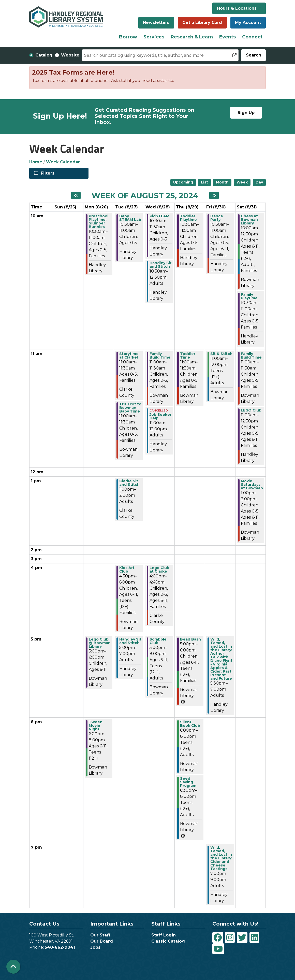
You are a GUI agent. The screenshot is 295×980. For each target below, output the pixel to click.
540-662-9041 (60, 947)
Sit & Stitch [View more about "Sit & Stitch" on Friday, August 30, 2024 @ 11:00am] (221, 354)
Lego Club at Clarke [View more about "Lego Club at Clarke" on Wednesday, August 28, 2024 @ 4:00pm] (159, 570)
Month (222, 182)
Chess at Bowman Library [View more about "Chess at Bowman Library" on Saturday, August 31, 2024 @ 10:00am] (249, 220)
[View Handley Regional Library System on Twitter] (242, 938)
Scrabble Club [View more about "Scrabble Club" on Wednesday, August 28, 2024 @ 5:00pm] (158, 641)
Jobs (95, 947)
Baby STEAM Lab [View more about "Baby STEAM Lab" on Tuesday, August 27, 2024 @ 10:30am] (130, 218)
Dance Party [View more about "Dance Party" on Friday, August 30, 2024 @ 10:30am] (217, 218)
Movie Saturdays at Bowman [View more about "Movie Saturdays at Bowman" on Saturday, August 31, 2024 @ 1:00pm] (252, 485)
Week (242, 182)
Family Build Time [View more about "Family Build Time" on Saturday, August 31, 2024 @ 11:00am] (251, 356)
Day (259, 182)
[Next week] (214, 195)
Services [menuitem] (154, 37)
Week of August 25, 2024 (145, 196)
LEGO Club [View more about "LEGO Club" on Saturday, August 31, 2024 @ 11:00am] (251, 410)
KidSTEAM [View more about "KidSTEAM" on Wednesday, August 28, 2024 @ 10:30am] (159, 216)
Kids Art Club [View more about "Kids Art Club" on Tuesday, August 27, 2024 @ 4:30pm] (127, 570)
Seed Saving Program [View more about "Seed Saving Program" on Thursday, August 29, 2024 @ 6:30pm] (188, 782)
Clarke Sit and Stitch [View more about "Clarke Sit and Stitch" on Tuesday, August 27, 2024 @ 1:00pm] (129, 483)
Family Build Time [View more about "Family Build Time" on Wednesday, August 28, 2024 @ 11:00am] (160, 356)
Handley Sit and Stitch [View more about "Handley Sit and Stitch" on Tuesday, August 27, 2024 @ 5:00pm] (130, 641)
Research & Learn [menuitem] (192, 37)
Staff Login (164, 935)
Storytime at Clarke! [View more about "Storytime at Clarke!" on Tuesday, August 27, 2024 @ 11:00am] (129, 356)
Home (36, 162)
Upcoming (183, 182)
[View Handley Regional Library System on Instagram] (230, 938)
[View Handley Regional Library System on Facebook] (218, 938)
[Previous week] (76, 195)
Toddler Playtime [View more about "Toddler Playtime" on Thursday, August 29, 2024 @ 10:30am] (188, 218)
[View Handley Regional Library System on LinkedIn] (254, 938)
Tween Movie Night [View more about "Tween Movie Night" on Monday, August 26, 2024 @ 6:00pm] (96, 726)
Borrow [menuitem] (128, 37)
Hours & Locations (237, 8)
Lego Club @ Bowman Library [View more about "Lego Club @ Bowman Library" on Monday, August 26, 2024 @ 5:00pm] (100, 643)
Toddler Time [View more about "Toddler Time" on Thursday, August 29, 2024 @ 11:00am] (188, 356)
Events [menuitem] (227, 37)
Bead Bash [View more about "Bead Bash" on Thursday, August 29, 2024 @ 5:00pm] (190, 639)
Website (70, 55)
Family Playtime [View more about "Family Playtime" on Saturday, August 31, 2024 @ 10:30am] (249, 296)
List (204, 182)
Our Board (102, 941)
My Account (248, 23)
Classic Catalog (168, 941)
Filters (47, 173)
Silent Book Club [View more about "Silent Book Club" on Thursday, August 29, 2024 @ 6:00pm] (190, 724)
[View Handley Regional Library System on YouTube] (218, 949)
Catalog (44, 55)
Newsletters (156, 23)
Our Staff (100, 935)
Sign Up (246, 113)
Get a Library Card (202, 23)
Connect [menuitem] (252, 37)
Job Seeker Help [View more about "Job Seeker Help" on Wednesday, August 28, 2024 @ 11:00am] (160, 416)
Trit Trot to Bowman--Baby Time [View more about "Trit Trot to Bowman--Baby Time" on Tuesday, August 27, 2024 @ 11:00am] (130, 408)
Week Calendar (63, 162)
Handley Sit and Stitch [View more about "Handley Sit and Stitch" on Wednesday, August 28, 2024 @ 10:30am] (161, 265)
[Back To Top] (13, 967)
